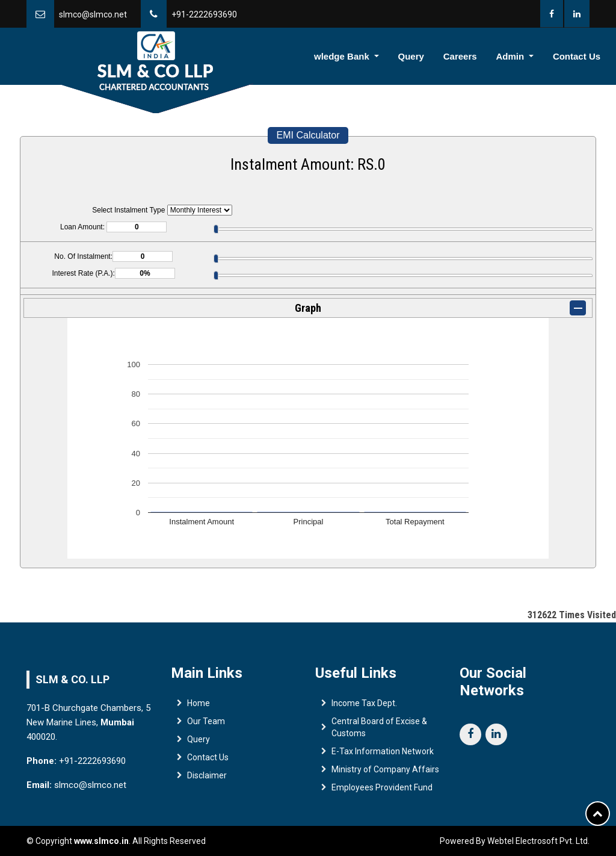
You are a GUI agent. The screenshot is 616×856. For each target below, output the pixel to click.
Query (434, 56)
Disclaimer (207, 778)
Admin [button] (521, 56)
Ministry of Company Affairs (385, 772)
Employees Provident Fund (382, 790)
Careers (476, 56)
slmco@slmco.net (93, 14)
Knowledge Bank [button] (364, 56)
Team (242, 56)
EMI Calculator (308, 135)
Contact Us (580, 56)
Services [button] (286, 56)
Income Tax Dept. (364, 706)
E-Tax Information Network (383, 754)
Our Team (206, 724)
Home (206, 56)
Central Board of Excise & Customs (379, 730)
